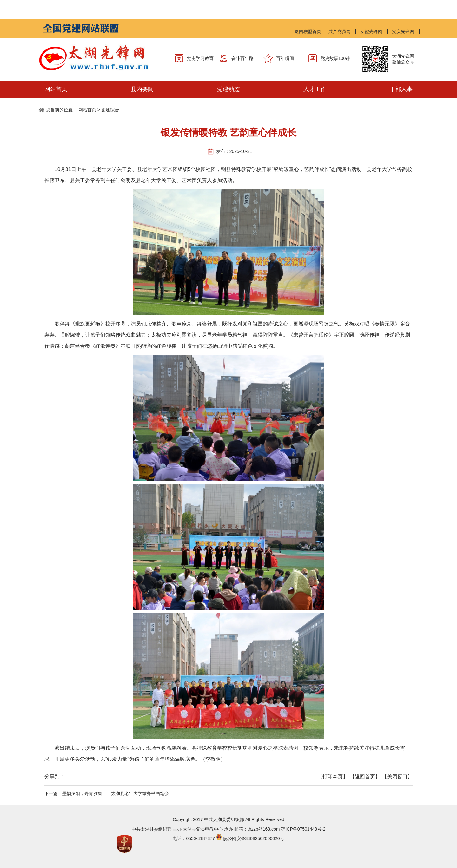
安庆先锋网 (403, 31)
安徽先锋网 (371, 31)
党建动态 (228, 89)
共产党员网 (340, 31)
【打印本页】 (333, 776)
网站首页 (56, 89)
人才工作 (315, 89)
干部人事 (401, 89)
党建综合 (110, 110)
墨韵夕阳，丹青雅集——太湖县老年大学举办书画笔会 (116, 793)
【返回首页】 (365, 776)
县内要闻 (142, 89)
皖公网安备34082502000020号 (254, 838)
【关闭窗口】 (397, 776)
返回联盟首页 (308, 31)
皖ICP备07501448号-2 (303, 829)
